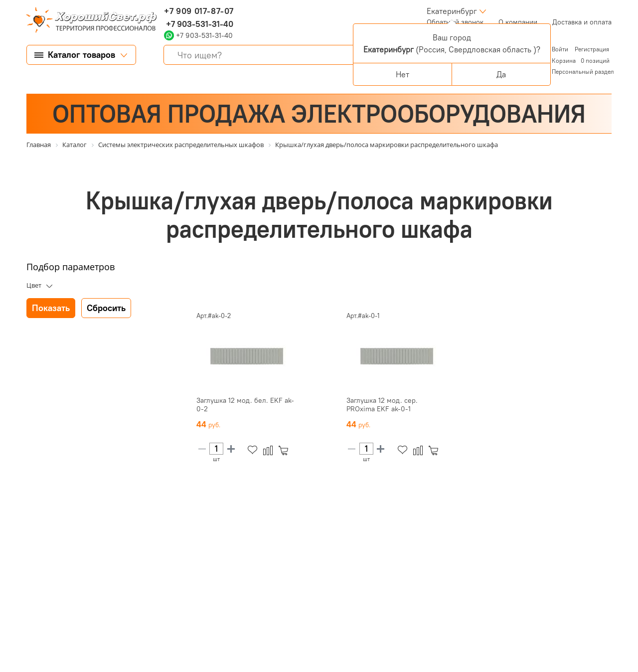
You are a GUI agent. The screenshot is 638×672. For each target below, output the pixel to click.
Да (501, 74)
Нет (402, 74)
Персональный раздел (583, 72)
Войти (561, 49)
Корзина (564, 61)
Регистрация (592, 49)
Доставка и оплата (582, 22)
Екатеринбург (452, 11)
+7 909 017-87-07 (199, 11)
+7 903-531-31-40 (199, 24)
